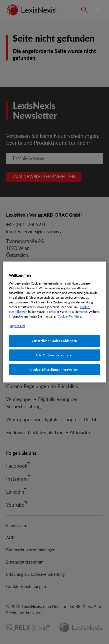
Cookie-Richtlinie (70, 316)
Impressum (18, 326)
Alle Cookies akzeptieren (55, 355)
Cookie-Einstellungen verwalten (54, 370)
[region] (54, 322)
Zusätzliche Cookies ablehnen (54, 341)
